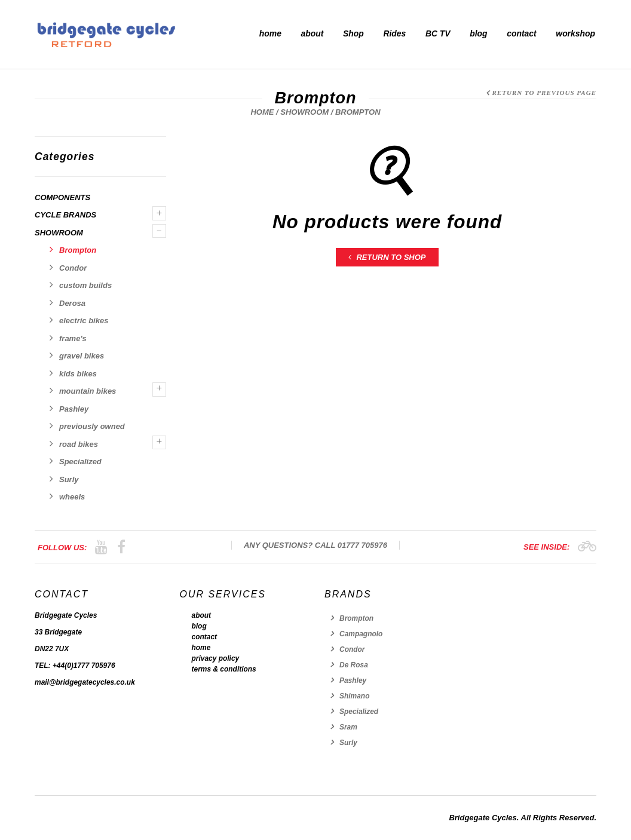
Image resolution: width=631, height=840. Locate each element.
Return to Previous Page (544, 93)
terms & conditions (224, 669)
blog (478, 33)
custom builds (85, 285)
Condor (73, 268)
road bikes (79, 444)
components (62, 197)
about (313, 33)
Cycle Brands (65, 215)
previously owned (92, 426)
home (270, 33)
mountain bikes (88, 391)
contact (521, 33)
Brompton (78, 250)
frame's (73, 338)
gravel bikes (82, 356)
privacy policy (216, 658)
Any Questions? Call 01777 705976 (315, 545)
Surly (69, 479)
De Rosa (354, 665)
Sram (348, 727)
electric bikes (84, 321)
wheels (72, 497)
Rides (394, 33)
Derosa (72, 303)
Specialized (80, 462)
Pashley (74, 409)
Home (262, 112)
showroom (304, 112)
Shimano (354, 696)
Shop (353, 33)
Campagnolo (361, 634)
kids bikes (78, 374)
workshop (575, 33)
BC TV (438, 33)
